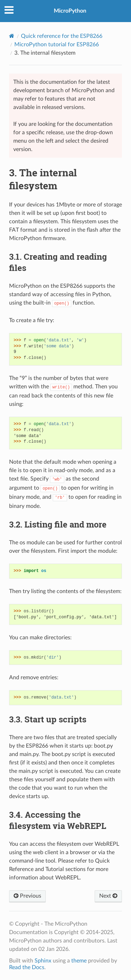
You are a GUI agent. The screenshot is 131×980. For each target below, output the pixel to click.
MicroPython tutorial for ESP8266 (57, 45)
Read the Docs (27, 967)
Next (108, 896)
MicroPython (70, 11)
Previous (27, 896)
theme (79, 961)
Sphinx (43, 961)
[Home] (12, 36)
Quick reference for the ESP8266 (62, 36)
